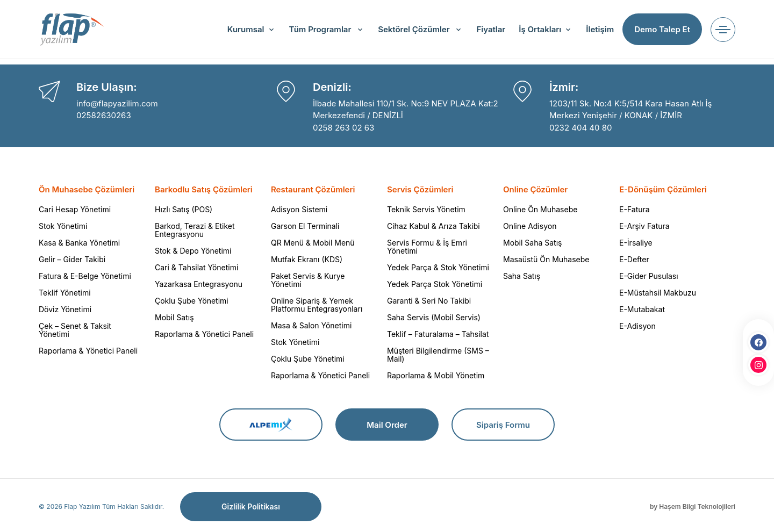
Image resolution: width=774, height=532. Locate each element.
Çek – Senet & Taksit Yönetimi (75, 330)
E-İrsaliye (636, 243)
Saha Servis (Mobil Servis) (434, 317)
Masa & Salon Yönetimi (311, 325)
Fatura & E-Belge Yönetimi (85, 276)
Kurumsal (246, 29)
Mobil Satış (174, 317)
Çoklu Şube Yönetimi (192, 301)
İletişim (600, 29)
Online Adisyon (530, 226)
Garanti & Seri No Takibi (429, 301)
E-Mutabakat (642, 309)
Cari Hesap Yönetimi (75, 209)
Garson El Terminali (305, 226)
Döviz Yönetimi (65, 309)
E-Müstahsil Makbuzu (658, 293)
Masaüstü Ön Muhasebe (546, 259)
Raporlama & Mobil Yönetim (436, 375)
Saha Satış (522, 276)
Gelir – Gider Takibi (72, 259)
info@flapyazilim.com (117, 103)
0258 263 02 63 (343, 128)
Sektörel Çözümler (415, 29)
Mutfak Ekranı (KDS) (307, 259)
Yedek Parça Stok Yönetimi (435, 284)
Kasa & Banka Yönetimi (79, 243)
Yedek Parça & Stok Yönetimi (438, 267)
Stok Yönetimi (63, 226)
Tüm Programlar (321, 29)
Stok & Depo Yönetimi (193, 251)
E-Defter (634, 259)
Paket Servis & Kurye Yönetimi (308, 280)
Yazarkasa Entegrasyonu (199, 284)
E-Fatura (635, 209)
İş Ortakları (540, 29)
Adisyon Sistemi (299, 209)
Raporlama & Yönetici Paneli (88, 351)
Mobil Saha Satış (532, 243)
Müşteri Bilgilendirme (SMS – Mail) (438, 355)
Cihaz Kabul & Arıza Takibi (433, 226)
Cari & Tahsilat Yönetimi (196, 267)
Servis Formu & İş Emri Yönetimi (427, 247)
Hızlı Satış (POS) (184, 209)
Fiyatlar (491, 29)
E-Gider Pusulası (649, 276)
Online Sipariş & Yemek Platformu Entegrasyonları (317, 305)
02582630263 (104, 115)
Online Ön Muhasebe (540, 209)
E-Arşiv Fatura (644, 226)
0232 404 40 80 (580, 128)
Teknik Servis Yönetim (426, 209)
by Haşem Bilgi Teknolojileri (693, 506)
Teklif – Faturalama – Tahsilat (438, 334)
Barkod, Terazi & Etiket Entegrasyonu (195, 230)
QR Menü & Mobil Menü (313, 243)
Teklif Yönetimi (65, 293)
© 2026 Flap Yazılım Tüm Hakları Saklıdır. (101, 506)
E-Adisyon (637, 326)
